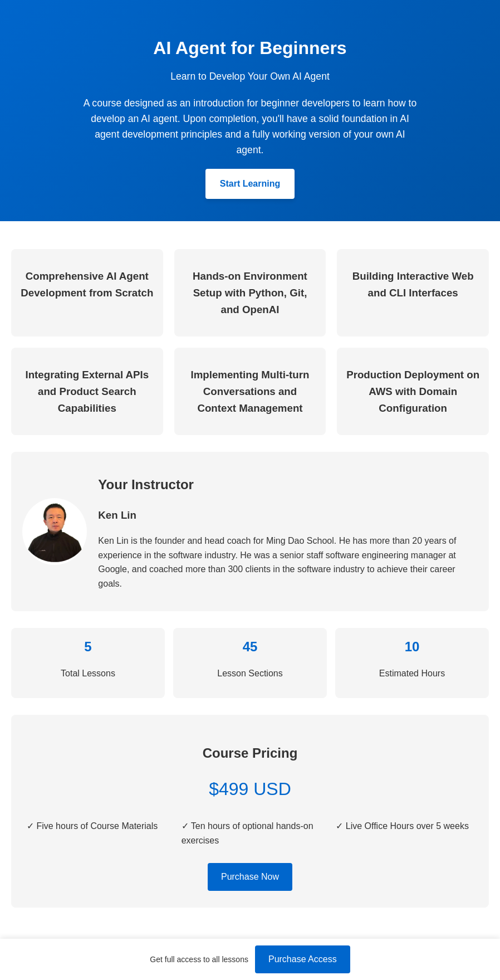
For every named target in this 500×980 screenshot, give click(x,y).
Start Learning (250, 184)
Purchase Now (250, 877)
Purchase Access (303, 959)
